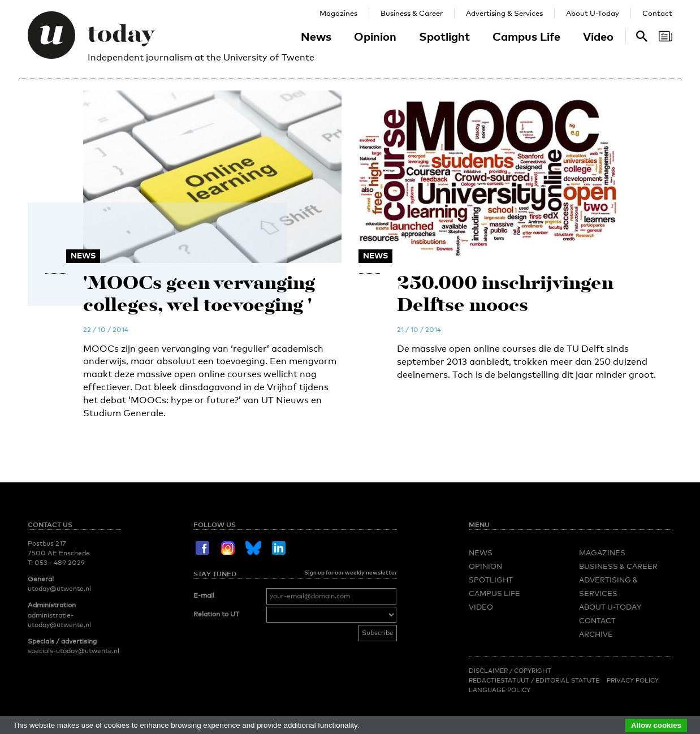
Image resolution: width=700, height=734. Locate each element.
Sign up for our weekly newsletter (351, 572)
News (316, 36)
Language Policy (500, 690)
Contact (657, 13)
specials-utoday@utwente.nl (74, 651)
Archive (596, 634)
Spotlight (444, 36)
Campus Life (526, 36)
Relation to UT (216, 614)
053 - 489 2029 (60, 563)
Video (598, 36)
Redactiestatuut (500, 680)
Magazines (338, 13)
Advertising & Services (504, 13)
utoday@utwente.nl (59, 589)
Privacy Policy (633, 680)
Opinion (375, 36)
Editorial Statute (567, 680)
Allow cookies (656, 725)
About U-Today (593, 13)
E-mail (204, 595)
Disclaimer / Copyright (510, 671)
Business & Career (412, 13)
